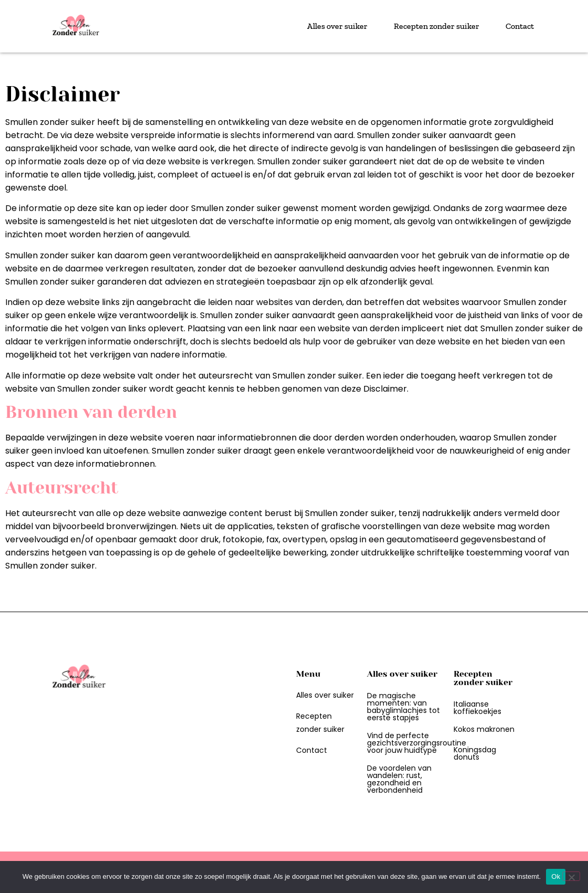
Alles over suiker (337, 26)
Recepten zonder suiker (437, 26)
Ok (556, 876)
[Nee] (571, 876)
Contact (520, 26)
